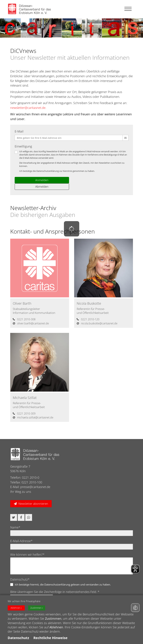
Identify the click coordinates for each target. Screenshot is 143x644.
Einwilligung (23, 146)
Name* (15, 527)
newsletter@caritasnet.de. (28, 108)
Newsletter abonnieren (33, 504)
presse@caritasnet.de (35, 487)
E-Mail (19, 131)
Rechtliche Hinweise (50, 640)
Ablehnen (15, 610)
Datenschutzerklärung (48, 171)
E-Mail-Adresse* (21, 541)
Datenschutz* (20, 579)
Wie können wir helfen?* (27, 555)
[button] (14, 517)
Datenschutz (18, 640)
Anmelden (42, 180)
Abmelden (42, 187)
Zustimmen (36, 610)
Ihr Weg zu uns (21, 492)
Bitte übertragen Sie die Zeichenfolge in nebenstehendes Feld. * (55, 592)
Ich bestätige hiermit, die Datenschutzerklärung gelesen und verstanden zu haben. (63, 584)
